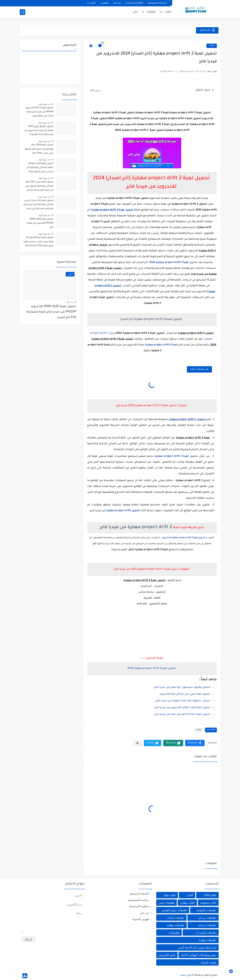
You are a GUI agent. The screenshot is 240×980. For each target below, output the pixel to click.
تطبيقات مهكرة (175, 925)
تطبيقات (151, 12)
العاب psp (170, 895)
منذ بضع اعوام (45, 104)
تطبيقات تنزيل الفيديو (175, 910)
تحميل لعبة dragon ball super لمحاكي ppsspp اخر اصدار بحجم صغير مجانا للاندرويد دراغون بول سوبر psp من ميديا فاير (40, 168)
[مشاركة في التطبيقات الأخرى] (138, 743)
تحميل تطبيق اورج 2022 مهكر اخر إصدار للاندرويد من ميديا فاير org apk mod (39, 131)
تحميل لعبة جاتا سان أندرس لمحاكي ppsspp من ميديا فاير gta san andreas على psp (38, 205)
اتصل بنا (91, 3)
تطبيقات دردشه (207, 925)
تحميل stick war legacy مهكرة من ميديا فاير (183, 701)
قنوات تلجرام (209, 962)
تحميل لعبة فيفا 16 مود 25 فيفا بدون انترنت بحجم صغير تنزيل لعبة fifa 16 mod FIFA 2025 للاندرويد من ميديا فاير (38, 242)
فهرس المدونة (141, 919)
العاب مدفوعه (208, 903)
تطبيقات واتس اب (206, 932)
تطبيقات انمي (167, 903)
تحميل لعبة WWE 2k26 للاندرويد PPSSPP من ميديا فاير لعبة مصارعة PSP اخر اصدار (51, 312)
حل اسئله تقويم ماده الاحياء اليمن (197, 947)
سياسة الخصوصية (158, 3)
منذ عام (70, 302)
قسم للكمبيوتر (167, 955)
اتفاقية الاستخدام (134, 3)
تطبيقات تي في (207, 918)
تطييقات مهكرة (207, 940)
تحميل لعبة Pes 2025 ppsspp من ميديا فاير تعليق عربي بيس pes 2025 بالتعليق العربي (39, 150)
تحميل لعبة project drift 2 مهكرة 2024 (151, 669)
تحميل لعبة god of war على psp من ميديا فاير (182, 714)
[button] (195, 743)
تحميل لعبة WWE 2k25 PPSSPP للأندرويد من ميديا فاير (40, 223)
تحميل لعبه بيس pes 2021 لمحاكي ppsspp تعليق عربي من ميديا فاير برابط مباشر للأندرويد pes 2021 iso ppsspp (39, 187)
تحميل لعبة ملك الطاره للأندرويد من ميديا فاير (182, 708)
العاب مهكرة (187, 903)
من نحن (117, 3)
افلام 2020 (210, 895)
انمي (135, 12)
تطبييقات (174, 932)
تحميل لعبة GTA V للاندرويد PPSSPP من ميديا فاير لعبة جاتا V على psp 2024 (39, 112)
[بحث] (22, 12)
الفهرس (104, 3)
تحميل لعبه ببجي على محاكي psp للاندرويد (185, 694)
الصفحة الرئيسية (139, 893)
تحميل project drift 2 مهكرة (187, 420)
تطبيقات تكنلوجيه (206, 910)
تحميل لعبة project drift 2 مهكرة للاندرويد (184, 538)
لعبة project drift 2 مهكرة (162, 345)
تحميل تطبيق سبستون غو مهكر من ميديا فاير (182, 687)
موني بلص (186, 975)
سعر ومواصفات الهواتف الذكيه (199, 955)
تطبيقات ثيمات (176, 918)
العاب (168, 12)
